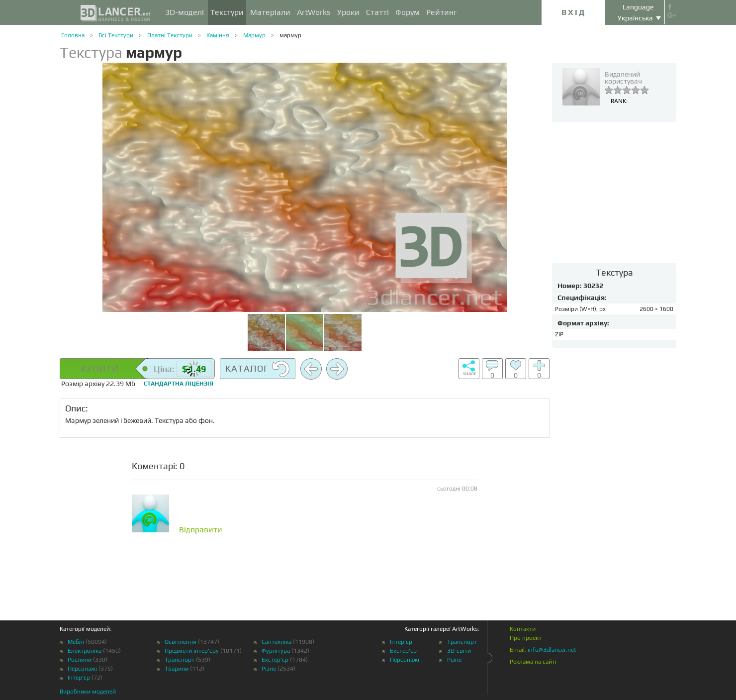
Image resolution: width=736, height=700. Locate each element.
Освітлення (181, 642)
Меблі (76, 642)
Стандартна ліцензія (179, 384)
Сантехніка (276, 642)
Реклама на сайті (533, 662)
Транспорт (180, 660)
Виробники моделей (88, 692)
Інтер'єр (79, 678)
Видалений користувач (623, 78)
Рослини (80, 660)
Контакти (523, 629)
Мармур (254, 35)
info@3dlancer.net (552, 650)
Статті (377, 12)
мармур (290, 35)
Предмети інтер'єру (192, 651)
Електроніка (85, 651)
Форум (408, 12)
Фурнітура (276, 651)
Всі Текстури (116, 35)
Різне (269, 669)
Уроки (348, 12)
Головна (73, 35)
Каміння (218, 35)
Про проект (526, 638)
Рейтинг (442, 12)
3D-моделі (184, 12)
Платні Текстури (170, 35)
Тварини (177, 669)
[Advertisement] (614, 192)
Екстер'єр (275, 660)
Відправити (201, 530)
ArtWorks (314, 12)
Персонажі (82, 669)
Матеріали (270, 12)
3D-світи (459, 651)
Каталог (258, 369)
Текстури (227, 12)
